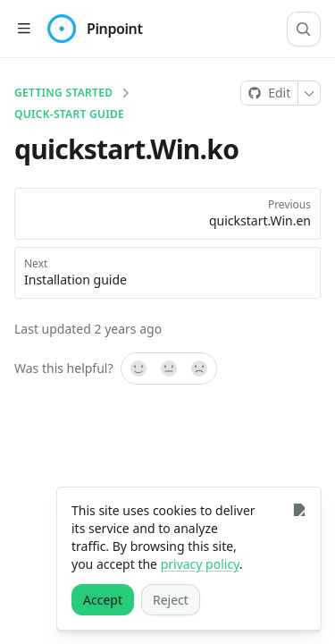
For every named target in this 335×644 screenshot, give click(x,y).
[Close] (299, 509)
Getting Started (63, 93)
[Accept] (103, 600)
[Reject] (171, 600)
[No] (200, 369)
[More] (310, 93)
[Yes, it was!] (138, 369)
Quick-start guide (69, 114)
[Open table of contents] (24, 29)
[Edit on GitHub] (269, 93)
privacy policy (200, 564)
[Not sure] (169, 369)
